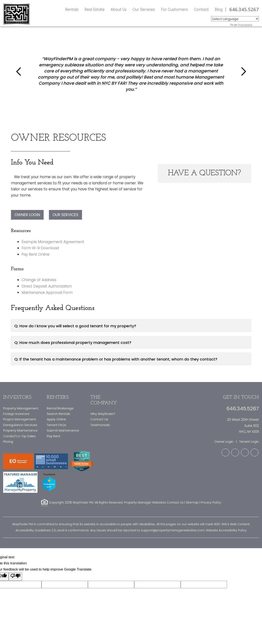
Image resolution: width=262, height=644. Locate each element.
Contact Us (99, 419)
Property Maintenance (20, 430)
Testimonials (100, 425)
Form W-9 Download (40, 248)
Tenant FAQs (56, 425)
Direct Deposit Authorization (47, 286)
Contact (201, 9)
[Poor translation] (15, 577)
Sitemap (192, 503)
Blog (219, 9)
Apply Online (56, 419)
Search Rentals (58, 414)
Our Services (144, 9)
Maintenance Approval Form (47, 293)
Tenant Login (249, 442)
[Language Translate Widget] (235, 19)
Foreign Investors (16, 414)
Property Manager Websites (145, 503)
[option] (131, 71)
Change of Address (39, 280)
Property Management (21, 408)
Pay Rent (54, 436)
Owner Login (27, 215)
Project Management (20, 419)
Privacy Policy (211, 503)
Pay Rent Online (36, 254)
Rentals (72, 9)
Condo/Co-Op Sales (19, 436)
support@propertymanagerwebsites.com (173, 530)
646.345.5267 (244, 9)
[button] (19, 71)
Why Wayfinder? (103, 414)
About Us (119, 9)
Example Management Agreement (53, 242)
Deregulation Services (20, 425)
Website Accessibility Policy (226, 530)
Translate (241, 25)
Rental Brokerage (60, 408)
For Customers (174, 9)
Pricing (8, 442)
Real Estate (95, 9)
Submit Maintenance (63, 430)
